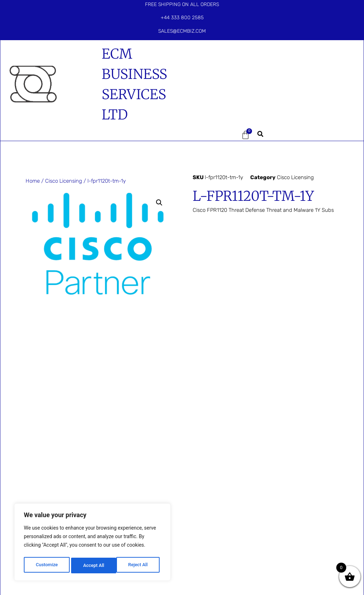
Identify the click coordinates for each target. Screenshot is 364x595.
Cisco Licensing (64, 181)
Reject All (93, 565)
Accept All (139, 565)
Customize (46, 565)
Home (33, 181)
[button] (210, 135)
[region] (92, 543)
